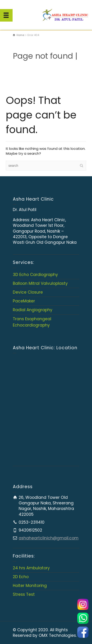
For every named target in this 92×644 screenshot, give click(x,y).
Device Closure (28, 292)
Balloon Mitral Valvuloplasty (40, 283)
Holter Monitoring (30, 586)
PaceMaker (24, 301)
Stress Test (24, 594)
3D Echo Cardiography (35, 275)
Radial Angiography (33, 310)
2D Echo (21, 577)
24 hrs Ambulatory (31, 568)
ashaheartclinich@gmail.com (49, 538)
